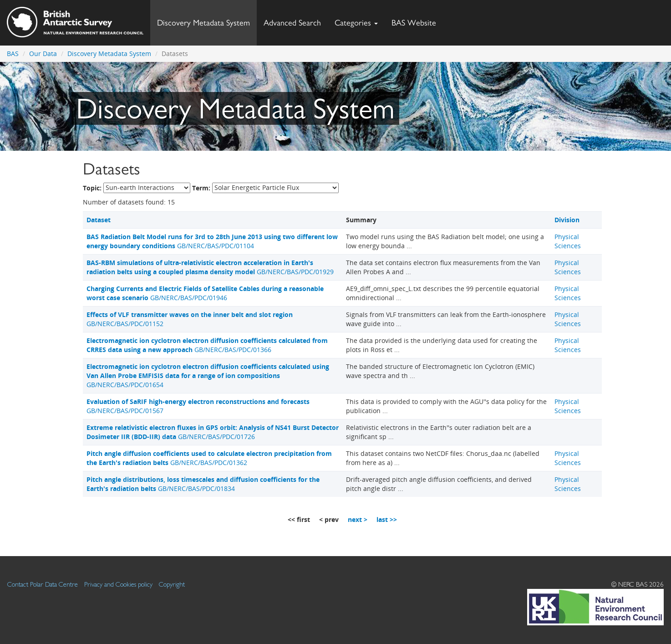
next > (358, 519)
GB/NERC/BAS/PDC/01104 (212, 241)
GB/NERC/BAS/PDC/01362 (209, 458)
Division (567, 220)
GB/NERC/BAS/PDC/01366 (207, 345)
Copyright (172, 584)
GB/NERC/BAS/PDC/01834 (203, 484)
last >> (387, 519)
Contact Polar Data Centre (43, 584)
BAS (13, 54)
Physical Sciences (568, 241)
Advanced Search (292, 23)
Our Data (43, 54)
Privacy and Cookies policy (118, 584)
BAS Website (417, 20)
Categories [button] (356, 23)
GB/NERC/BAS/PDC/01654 (208, 376)
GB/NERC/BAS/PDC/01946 (205, 293)
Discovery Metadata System (203, 23)
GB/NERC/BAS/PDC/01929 (210, 267)
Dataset (99, 220)
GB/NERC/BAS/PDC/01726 (213, 432)
